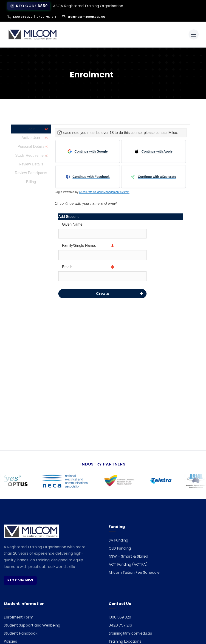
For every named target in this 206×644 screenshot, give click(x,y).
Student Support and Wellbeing (32, 625)
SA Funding (118, 540)
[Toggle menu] (194, 34)
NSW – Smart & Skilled (128, 556)
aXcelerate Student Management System (104, 192)
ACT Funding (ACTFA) (128, 564)
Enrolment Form (18, 617)
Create (103, 294)
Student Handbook (21, 633)
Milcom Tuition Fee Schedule (134, 572)
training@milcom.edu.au (83, 17)
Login (31, 129)
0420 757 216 (46, 17)
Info (150, 255)
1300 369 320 (23, 17)
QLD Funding (120, 548)
